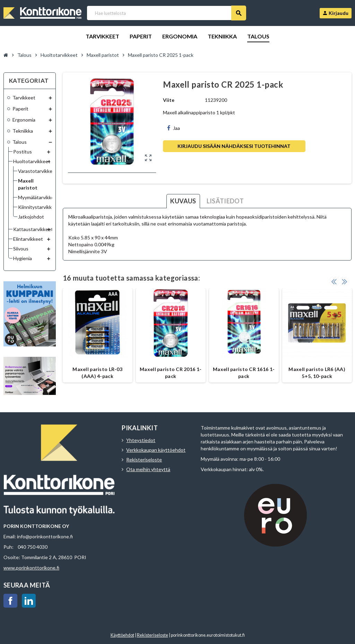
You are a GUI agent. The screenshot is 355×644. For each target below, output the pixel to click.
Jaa (174, 128)
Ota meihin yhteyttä (148, 469)
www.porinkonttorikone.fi (31, 568)
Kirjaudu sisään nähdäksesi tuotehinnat (234, 146)
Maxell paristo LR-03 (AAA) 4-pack (97, 373)
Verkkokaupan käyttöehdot (156, 450)
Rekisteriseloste (144, 460)
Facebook (10, 601)
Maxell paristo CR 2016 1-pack (171, 373)
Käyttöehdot (122, 635)
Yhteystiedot (141, 440)
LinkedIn (29, 601)
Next (345, 281)
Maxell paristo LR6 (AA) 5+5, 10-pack (317, 373)
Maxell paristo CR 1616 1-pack (244, 373)
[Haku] (166, 13)
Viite (169, 100)
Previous (334, 281)
